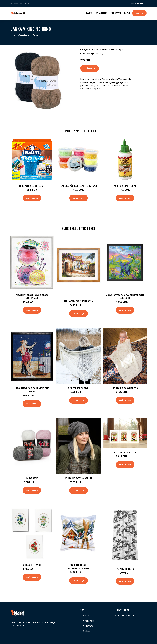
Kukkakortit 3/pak (32, 565)
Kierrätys (116, 13)
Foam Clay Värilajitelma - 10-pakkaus (78, 186)
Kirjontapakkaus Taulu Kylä (78, 301)
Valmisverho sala (125, 569)
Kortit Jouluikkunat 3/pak (125, 452)
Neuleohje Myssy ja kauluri (78, 478)
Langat (120, 49)
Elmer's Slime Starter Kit (32, 186)
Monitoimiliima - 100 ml (125, 186)
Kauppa (139, 13)
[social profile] (29, 3)
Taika (89, 13)
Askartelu (101, 13)
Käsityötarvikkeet (22, 35)
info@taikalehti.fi (138, 3)
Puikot (36, 35)
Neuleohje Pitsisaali (79, 388)
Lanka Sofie (32, 478)
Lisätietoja (90, 68)
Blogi (127, 13)
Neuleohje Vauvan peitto (125, 388)
